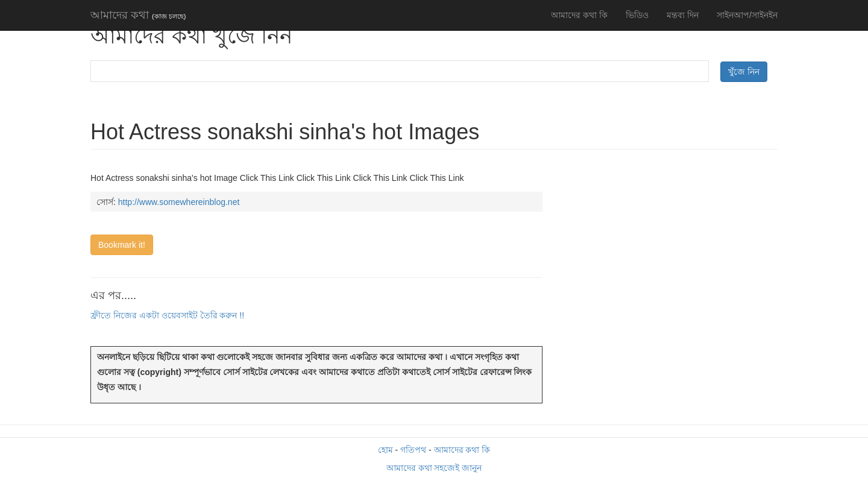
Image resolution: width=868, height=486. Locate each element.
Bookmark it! (122, 245)
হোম (385, 450)
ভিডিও (637, 15)
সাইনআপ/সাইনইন (747, 15)
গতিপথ (413, 450)
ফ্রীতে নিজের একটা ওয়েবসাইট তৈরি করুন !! (167, 315)
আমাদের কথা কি (579, 15)
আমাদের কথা (138, 15)
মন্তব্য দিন (683, 15)
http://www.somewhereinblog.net (179, 202)
